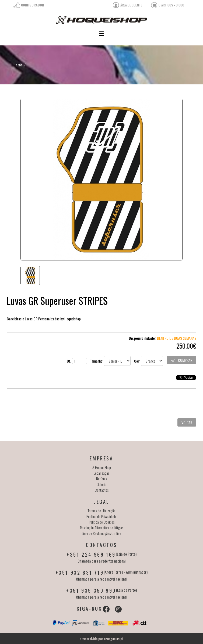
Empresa (101, 458)
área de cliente (131, 5)
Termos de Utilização (102, 511)
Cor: (149, 361)
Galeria (101, 484)
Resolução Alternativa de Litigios (102, 527)
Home (18, 65)
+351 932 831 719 (80, 573)
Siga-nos (90, 609)
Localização (102, 473)
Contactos (102, 490)
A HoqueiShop (102, 467)
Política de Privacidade (101, 516)
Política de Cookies (102, 522)
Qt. (77, 361)
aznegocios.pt (114, 638)
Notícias (101, 479)
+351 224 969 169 (91, 554)
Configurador (33, 5)
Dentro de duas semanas (177, 338)
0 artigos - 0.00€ (171, 5)
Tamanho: (110, 361)
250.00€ (186, 346)
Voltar (187, 422)
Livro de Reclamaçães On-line (101, 533)
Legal (101, 502)
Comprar (181, 360)
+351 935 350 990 (91, 591)
